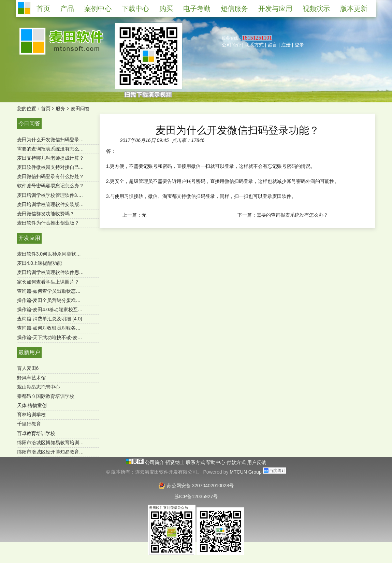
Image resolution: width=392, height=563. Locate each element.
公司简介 (231, 45)
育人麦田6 (28, 368)
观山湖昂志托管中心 (39, 387)
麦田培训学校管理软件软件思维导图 (55, 272)
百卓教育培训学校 (36, 433)
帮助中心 (216, 462)
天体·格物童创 (32, 405)
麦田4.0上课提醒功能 (39, 263)
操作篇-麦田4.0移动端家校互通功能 (55, 309)
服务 (60, 109)
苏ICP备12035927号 (196, 496)
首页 (46, 109)
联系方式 (254, 45)
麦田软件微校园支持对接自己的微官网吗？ (62, 167)
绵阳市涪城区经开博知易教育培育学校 (58, 452)
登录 (299, 45)
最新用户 (29, 352)
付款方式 (237, 462)
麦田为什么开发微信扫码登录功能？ (55, 140)
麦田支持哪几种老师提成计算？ (50, 158)
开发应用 (29, 238)
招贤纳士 (176, 462)
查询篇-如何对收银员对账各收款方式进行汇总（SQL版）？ (80, 328)
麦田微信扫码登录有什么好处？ (50, 176)
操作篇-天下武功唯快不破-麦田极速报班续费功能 (69, 337)
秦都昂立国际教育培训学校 (46, 396)
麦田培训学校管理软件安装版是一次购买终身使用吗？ (74, 204)
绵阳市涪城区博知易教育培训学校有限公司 (62, 443)
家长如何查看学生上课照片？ (48, 282)
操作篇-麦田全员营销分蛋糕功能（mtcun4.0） (66, 300)
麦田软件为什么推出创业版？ (48, 223)
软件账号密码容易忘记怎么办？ (50, 186)
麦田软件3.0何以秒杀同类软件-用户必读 (59, 254)
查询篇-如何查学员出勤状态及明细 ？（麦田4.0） (70, 291)
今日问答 (29, 123)
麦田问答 (80, 109)
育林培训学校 (31, 415)
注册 (286, 45)
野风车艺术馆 (31, 378)
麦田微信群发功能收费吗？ (46, 214)
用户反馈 (257, 462)
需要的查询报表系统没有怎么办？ (53, 149)
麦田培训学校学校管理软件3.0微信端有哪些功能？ (70, 195)
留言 (272, 45)
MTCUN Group (245, 472)
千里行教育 (29, 424)
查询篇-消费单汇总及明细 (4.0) (50, 319)
